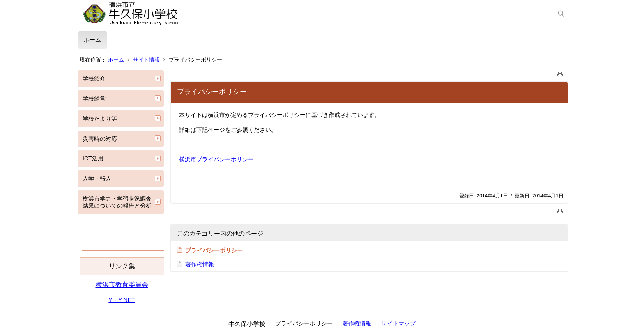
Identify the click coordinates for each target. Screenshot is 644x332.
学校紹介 (94, 78)
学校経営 (94, 98)
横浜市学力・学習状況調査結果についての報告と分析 (117, 202)
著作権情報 (200, 264)
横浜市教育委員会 (122, 285)
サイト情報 (146, 60)
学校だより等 (100, 119)
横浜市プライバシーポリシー (216, 159)
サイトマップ (398, 323)
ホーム (92, 40)
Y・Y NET (122, 300)
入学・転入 (97, 179)
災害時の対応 (100, 139)
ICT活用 (93, 158)
